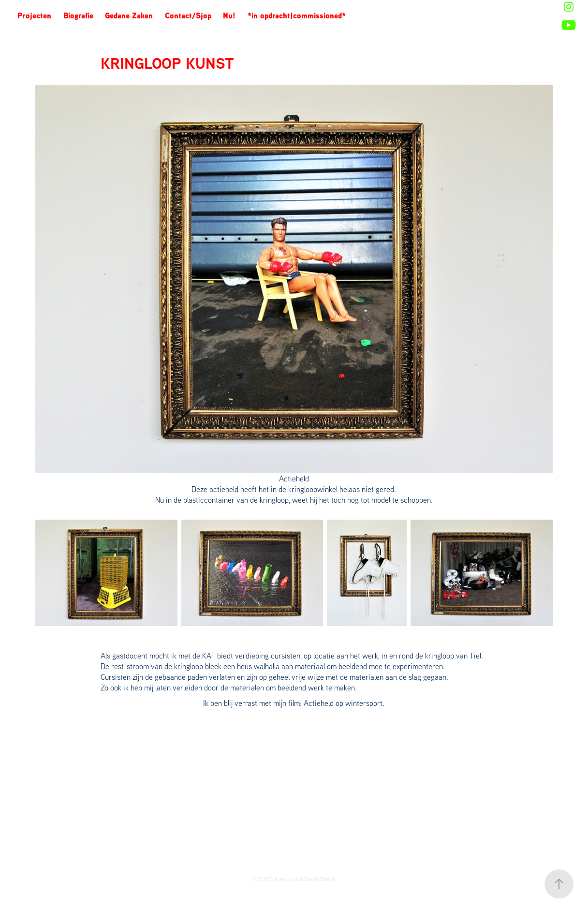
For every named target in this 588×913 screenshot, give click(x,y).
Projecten (34, 16)
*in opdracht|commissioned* (297, 16)
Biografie (78, 16)
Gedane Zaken (129, 16)
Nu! (229, 16)
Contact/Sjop (188, 16)
